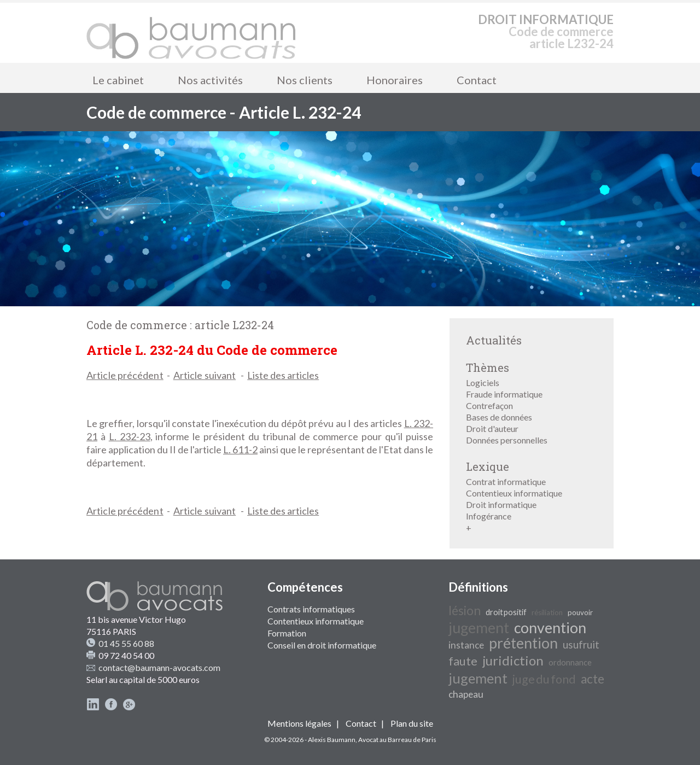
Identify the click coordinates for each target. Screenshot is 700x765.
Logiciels (483, 383)
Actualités (494, 340)
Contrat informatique (506, 481)
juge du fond (544, 679)
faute (463, 661)
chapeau (466, 694)
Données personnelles (507, 440)
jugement (479, 628)
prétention (523, 643)
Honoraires (395, 80)
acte (593, 679)
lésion (465, 611)
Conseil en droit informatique (322, 645)
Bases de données (499, 417)
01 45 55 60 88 (126, 643)
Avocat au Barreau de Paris (397, 740)
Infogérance (489, 516)
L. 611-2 (240, 449)
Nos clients (305, 80)
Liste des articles (283, 375)
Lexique (488, 466)
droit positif (506, 612)
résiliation (547, 612)
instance (466, 645)
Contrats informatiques (311, 609)
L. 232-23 (130, 436)
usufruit (581, 645)
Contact (477, 80)
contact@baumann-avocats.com (159, 667)
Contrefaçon (489, 405)
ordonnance (570, 662)
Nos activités (210, 80)
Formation (287, 633)
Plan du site (412, 723)
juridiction (513, 660)
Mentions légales (299, 723)
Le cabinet (118, 80)
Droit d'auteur (492, 428)
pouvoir (580, 612)
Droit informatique (501, 504)
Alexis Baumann (332, 740)
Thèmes (488, 367)
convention (550, 628)
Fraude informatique (504, 394)
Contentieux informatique (514, 493)
